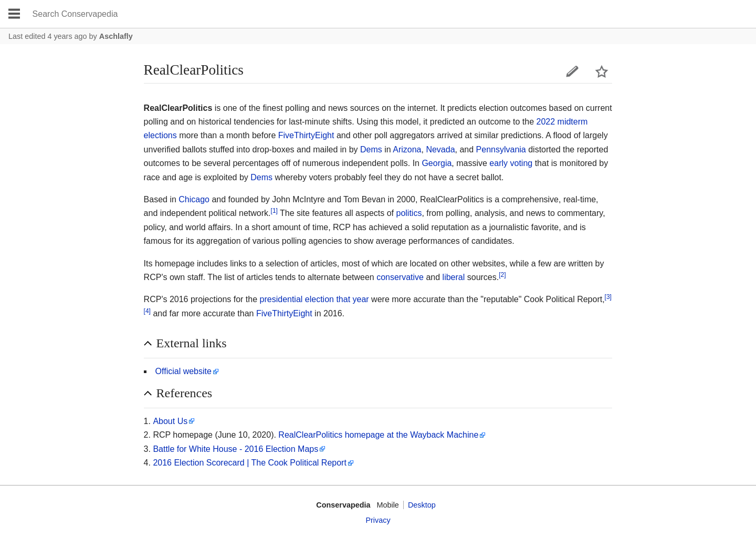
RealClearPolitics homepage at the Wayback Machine (378, 435)
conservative (400, 277)
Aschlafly (116, 36)
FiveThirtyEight (306, 135)
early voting (511, 163)
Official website (183, 371)
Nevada (440, 149)
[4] (147, 311)
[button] (378, 344)
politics (409, 213)
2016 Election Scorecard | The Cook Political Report (250, 463)
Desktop (422, 505)
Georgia (437, 163)
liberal (454, 277)
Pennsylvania (501, 149)
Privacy (378, 520)
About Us (170, 421)
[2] (502, 275)
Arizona (407, 149)
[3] (608, 297)
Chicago (194, 199)
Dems (371, 149)
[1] (274, 211)
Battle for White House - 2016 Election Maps (235, 449)
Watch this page (602, 71)
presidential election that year (314, 299)
